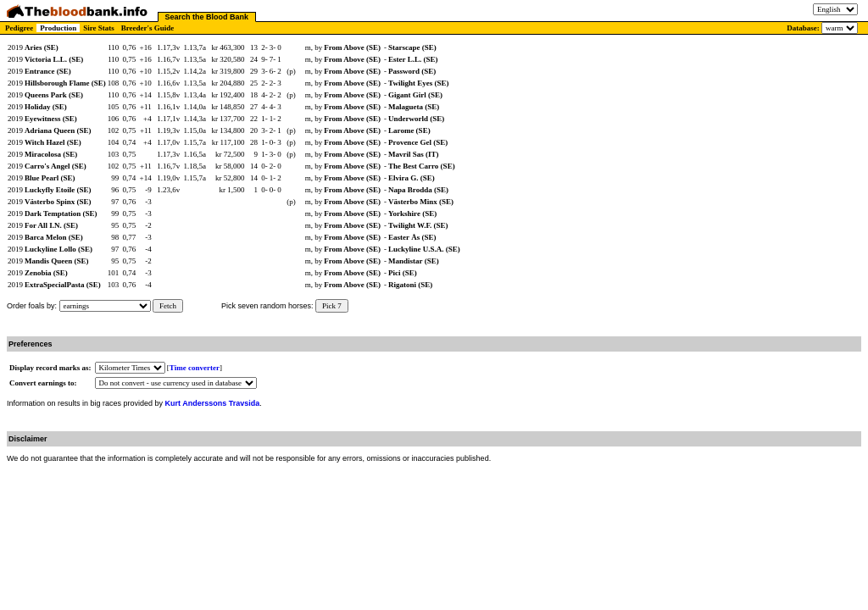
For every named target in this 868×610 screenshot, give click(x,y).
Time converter (195, 368)
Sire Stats (99, 28)
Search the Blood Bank (207, 17)
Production (58, 28)
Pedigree (19, 28)
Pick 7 (332, 306)
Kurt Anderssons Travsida (213, 403)
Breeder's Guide (148, 28)
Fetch (168, 306)
